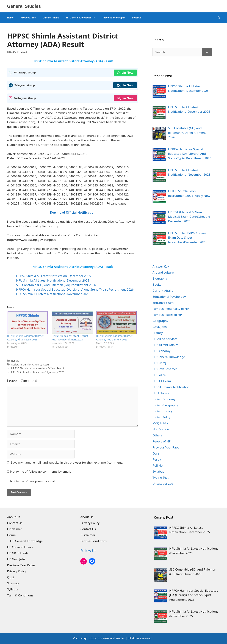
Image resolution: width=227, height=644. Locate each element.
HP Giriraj (159, 363)
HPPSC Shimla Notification (171, 387)
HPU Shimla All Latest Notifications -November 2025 (53, 294)
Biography (160, 278)
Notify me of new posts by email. (33, 481)
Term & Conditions (20, 595)
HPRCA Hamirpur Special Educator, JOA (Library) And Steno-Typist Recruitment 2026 (75, 289)
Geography (160, 321)
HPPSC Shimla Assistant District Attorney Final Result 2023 (25, 338)
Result (15, 361)
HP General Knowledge (82, 18)
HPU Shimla (161, 393)
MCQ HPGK (160, 423)
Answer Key (161, 266)
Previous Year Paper (114, 18)
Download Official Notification (73, 212)
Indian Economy (164, 399)
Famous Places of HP (167, 315)
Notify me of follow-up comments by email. (41, 471)
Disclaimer (15, 529)
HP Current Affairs (165, 345)
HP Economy (161, 351)
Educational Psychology (169, 297)
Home (10, 18)
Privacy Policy (17, 571)
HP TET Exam (162, 381)
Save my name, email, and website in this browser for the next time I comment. (67, 462)
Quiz (156, 453)
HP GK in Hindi (17, 553)
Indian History (163, 411)
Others (157, 435)
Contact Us (15, 523)
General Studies (24, 6)
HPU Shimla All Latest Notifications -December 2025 (53, 280)
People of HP (162, 441)
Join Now (125, 73)
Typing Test (160, 478)
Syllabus (137, 18)
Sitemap (13, 583)
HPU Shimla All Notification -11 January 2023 (38, 372)
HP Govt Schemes (165, 369)
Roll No (158, 465)
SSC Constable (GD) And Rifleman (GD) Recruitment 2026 (56, 285)
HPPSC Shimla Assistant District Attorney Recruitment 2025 (114, 338)
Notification (161, 429)
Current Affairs (51, 18)
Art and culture (163, 272)
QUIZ (11, 577)
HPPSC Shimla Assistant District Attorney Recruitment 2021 (70, 338)
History (158, 333)
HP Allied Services (165, 339)
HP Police (159, 375)
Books (157, 284)
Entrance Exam (163, 303)
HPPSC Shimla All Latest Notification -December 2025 (54, 276)
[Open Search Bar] (219, 18)
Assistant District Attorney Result (31, 364)
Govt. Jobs (160, 327)
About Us (14, 517)
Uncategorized (163, 484)
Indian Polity (161, 417)
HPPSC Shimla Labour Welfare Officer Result (38, 368)
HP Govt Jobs (28, 18)
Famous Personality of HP (171, 309)
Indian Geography (165, 405)
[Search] (207, 52)
